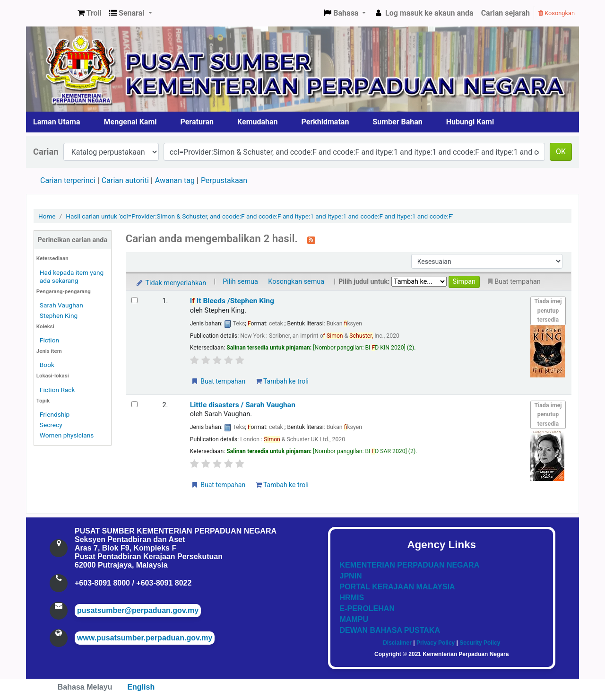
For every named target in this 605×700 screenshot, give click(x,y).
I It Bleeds (232, 301)
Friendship (55, 414)
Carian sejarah (506, 13)
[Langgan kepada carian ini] (311, 239)
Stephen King (59, 315)
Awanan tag (175, 180)
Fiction (49, 340)
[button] (90, 13)
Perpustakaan (224, 180)
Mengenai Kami (130, 122)
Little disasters (243, 405)
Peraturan (197, 122)
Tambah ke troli (282, 381)
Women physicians (67, 435)
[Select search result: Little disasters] (134, 404)
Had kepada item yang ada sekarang (72, 276)
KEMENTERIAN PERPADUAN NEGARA (410, 565)
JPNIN (351, 576)
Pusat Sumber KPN (50, 13)
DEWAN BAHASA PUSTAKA (390, 630)
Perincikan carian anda (73, 240)
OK (561, 152)
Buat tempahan (218, 381)
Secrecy (51, 425)
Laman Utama (57, 122)
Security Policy (480, 643)
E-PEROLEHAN (367, 608)
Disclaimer (397, 643)
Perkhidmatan (325, 122)
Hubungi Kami (470, 122)
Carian (46, 152)
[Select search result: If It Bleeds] (134, 300)
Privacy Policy (436, 643)
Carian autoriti (125, 180)
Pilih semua (240, 282)
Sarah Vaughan (61, 305)
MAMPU (354, 619)
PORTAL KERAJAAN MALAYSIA (398, 587)
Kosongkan (557, 13)
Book (47, 365)
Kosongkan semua (296, 282)
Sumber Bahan (397, 122)
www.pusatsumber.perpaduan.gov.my (145, 638)
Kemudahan (258, 122)
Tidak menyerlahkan (171, 283)
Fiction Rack (57, 390)
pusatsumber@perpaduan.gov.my (138, 610)
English (141, 687)
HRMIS (352, 598)
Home (47, 216)
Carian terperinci (68, 180)
